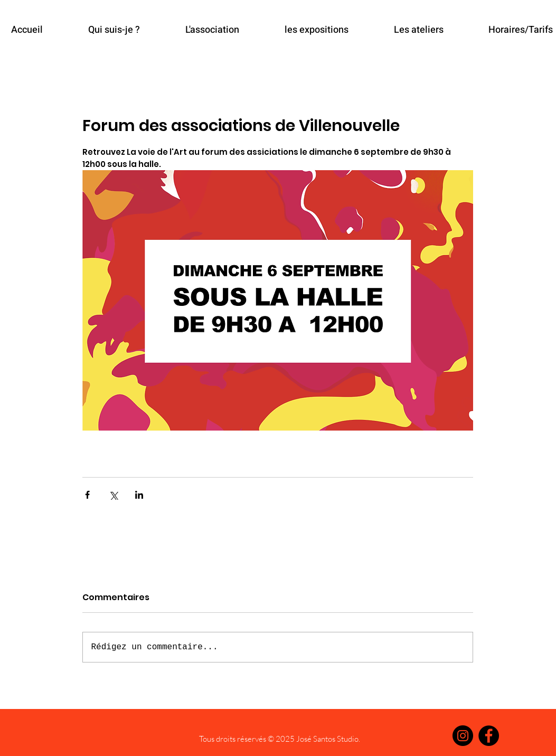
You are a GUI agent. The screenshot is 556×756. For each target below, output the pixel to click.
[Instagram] (463, 736)
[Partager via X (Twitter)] (113, 495)
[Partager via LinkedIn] (139, 495)
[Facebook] (489, 736)
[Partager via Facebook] (87, 495)
